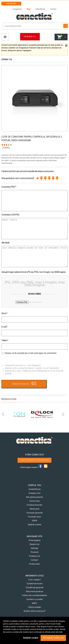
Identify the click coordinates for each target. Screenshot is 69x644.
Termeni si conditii (34, 599)
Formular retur (35, 517)
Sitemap (34, 548)
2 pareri (6, 148)
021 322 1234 (11, 4)
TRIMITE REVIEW (24, 384)
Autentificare (35, 489)
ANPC (34, 603)
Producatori (34, 564)
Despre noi (34, 544)
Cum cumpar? (34, 580)
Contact (34, 560)
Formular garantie (35, 513)
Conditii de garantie (35, 588)
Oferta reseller (35, 607)
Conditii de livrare (34, 584)
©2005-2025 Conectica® (34, 611)
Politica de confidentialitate (34, 596)
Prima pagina (34, 540)
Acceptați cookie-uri (53, 638)
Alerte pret (34, 509)
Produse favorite (34, 505)
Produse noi (34, 556)
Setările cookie (31, 638)
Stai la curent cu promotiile (34, 460)
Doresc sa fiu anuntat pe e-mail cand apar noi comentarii (31, 353)
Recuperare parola (34, 497)
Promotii (30, 37)
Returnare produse (35, 592)
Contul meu (35, 501)
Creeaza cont (34, 493)
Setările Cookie (34, 525)
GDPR (34, 521)
